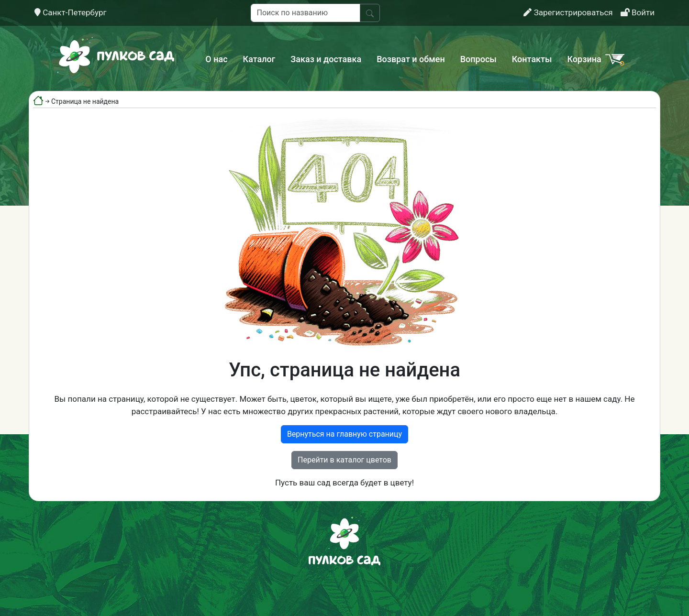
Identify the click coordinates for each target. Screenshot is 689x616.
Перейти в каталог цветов (344, 460)
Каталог (259, 59)
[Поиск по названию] (306, 13)
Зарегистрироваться (568, 12)
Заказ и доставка (326, 59)
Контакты (532, 59)
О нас (216, 59)
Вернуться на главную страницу (344, 434)
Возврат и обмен (411, 59)
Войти (638, 12)
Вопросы (478, 59)
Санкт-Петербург (71, 12)
